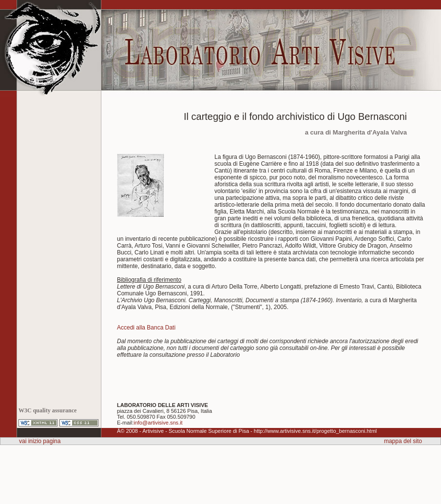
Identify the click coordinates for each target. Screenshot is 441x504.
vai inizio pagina (40, 441)
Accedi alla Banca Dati (146, 328)
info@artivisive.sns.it (158, 423)
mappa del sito (403, 441)
